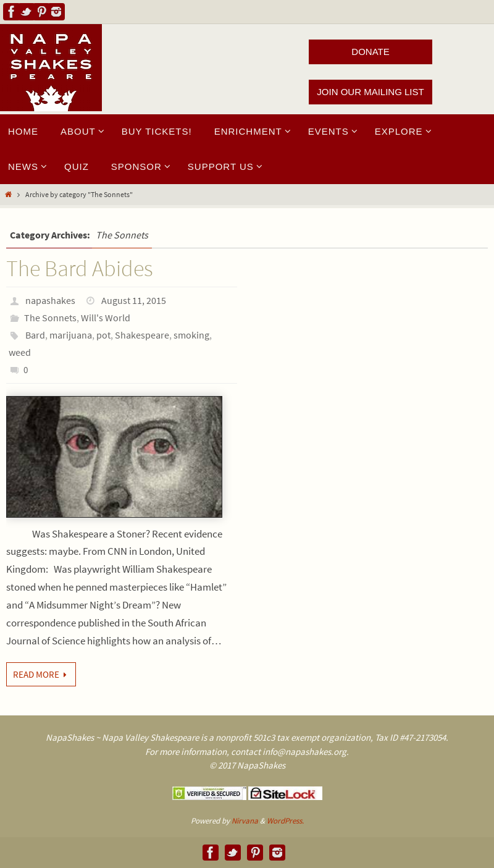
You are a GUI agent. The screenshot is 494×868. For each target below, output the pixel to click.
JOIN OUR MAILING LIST (370, 92)
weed (20, 352)
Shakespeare (142, 335)
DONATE (370, 52)
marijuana (71, 335)
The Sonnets (50, 318)
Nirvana (245, 821)
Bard (35, 335)
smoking (191, 335)
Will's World (106, 318)
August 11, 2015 (134, 300)
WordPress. (285, 821)
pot (103, 335)
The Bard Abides (80, 268)
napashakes (50, 300)
